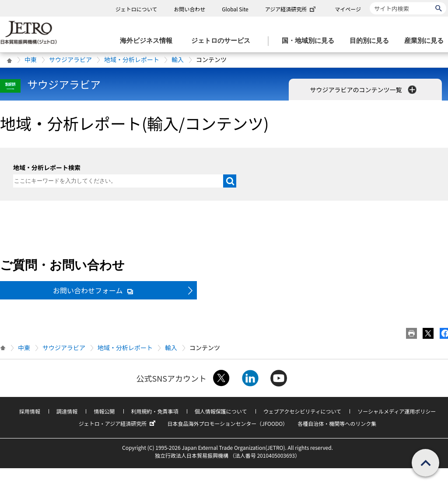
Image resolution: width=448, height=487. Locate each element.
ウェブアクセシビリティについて (302, 411)
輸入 (178, 59)
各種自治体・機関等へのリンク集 (337, 423)
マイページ (348, 9)
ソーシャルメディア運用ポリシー (397, 411)
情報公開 (104, 411)
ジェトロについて (136, 9)
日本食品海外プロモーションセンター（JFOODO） (227, 423)
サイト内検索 (369, 2)
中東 (31, 59)
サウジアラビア (70, 59)
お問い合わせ (189, 9)
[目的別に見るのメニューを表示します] (372, 41)
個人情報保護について (221, 411)
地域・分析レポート (132, 59)
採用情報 (30, 411)
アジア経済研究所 (291, 9)
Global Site (235, 9)
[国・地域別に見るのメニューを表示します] (311, 41)
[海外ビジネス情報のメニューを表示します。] (149, 41)
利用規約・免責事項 (155, 411)
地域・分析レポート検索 (47, 167)
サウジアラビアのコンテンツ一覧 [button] (364, 90)
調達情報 (67, 411)
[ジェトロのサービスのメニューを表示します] (223, 41)
